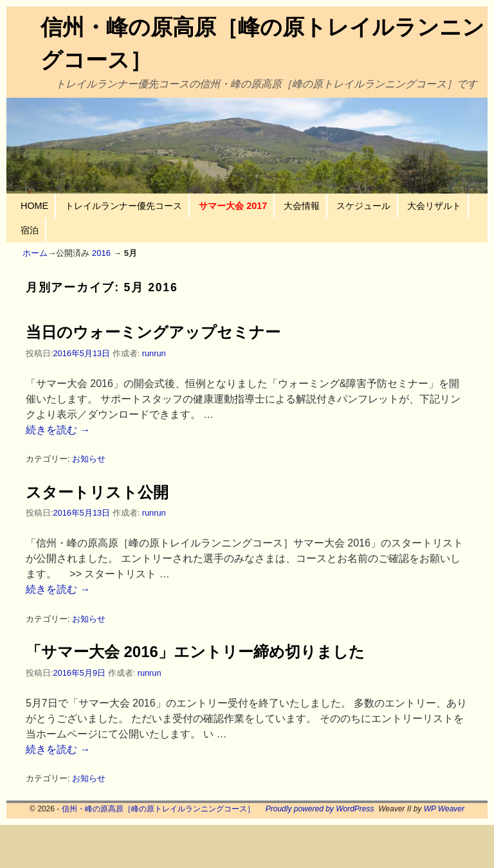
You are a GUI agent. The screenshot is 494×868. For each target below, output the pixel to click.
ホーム (35, 253)
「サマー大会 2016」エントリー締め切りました (195, 652)
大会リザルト (434, 206)
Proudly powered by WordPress (320, 809)
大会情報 (302, 206)
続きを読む (58, 430)
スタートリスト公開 (97, 492)
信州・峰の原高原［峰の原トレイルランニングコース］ (158, 809)
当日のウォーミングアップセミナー (153, 332)
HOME (34, 206)
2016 (101, 253)
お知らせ (89, 459)
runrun (154, 353)
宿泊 (30, 230)
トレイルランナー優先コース (123, 206)
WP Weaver (444, 809)
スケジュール (363, 206)
